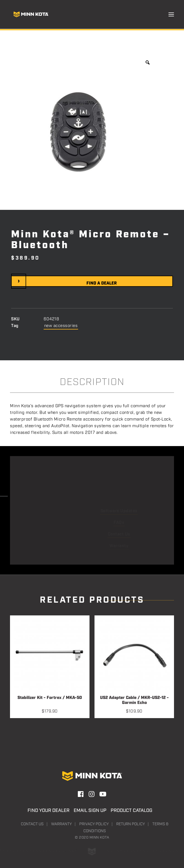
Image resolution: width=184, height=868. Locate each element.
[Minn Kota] (31, 14)
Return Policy (130, 824)
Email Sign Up (90, 811)
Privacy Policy (94, 824)
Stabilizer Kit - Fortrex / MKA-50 (50, 698)
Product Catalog (131, 811)
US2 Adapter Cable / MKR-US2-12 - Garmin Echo (134, 700)
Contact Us (32, 824)
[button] (171, 14)
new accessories (61, 326)
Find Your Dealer (49, 811)
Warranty (61, 824)
